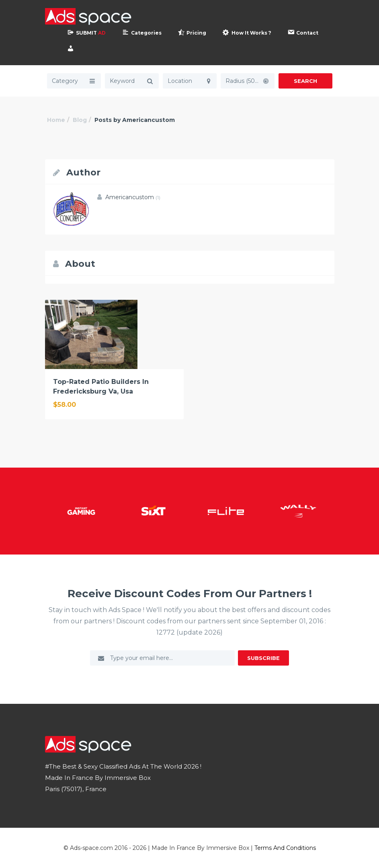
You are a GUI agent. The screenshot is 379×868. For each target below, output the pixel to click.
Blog (80, 120)
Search (305, 81)
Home (56, 120)
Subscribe (263, 658)
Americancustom (133, 197)
